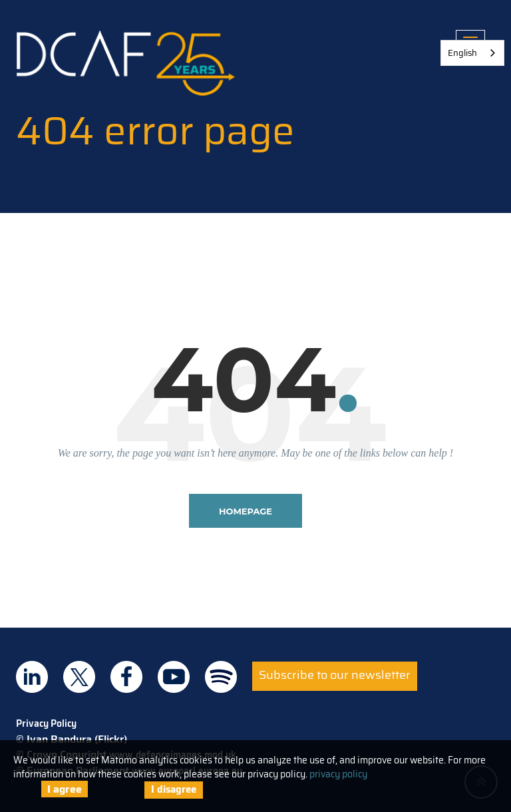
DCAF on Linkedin (32, 677)
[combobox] (472, 53)
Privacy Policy (46, 723)
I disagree (174, 789)
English (462, 53)
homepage (246, 511)
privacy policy (338, 774)
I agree (65, 789)
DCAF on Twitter (79, 677)
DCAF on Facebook (126, 677)
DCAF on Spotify (221, 677)
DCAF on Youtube (174, 677)
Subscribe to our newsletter (335, 675)
